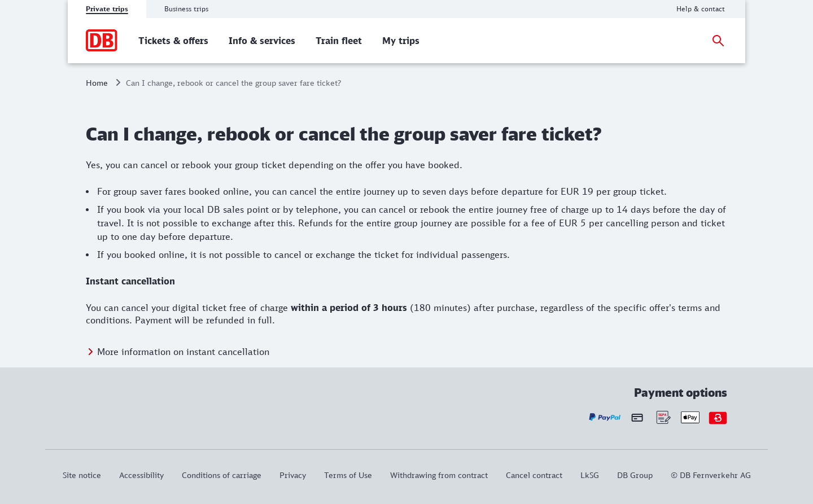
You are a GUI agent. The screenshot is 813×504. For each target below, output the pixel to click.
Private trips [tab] (107, 9)
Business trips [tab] (186, 9)
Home (97, 83)
